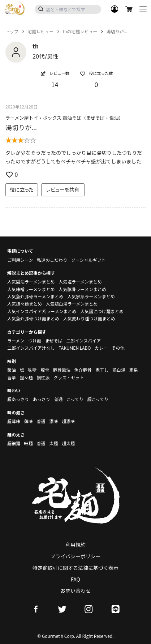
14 (55, 84)
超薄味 (14, 421)
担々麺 (26, 377)
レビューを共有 (63, 189)
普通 (58, 399)
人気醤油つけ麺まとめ (102, 311)
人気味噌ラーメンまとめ (31, 289)
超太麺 (68, 443)
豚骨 (45, 370)
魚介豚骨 (83, 370)
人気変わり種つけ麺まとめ (89, 318)
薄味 (29, 421)
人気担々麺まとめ (25, 304)
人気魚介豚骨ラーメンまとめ (35, 296)
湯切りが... (21, 127)
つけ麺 (35, 340)
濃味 (53, 421)
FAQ (75, 579)
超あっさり (18, 399)
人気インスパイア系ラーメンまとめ (42, 311)
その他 (118, 348)
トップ (12, 31)
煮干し (102, 370)
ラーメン (16, 340)
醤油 (12, 370)
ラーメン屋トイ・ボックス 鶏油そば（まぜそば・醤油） (64, 118)
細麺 (29, 443)
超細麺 (14, 443)
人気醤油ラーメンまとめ (31, 282)
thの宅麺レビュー (80, 31)
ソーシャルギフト (89, 260)
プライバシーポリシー (75, 556)
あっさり (42, 399)
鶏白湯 (119, 370)
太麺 (53, 443)
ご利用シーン (20, 260)
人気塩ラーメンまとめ (80, 282)
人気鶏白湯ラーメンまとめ (72, 304)
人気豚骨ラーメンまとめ (82, 289)
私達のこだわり (52, 260)
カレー (101, 348)
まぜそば (54, 340)
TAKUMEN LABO (75, 348)
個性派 (43, 377)
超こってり (98, 399)
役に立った (22, 189)
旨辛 (12, 377)
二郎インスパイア (83, 340)
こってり (75, 399)
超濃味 (68, 421)
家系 (134, 370)
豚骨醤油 (62, 370)
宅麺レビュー (40, 31)
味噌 (32, 370)
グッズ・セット (69, 377)
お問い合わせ (75, 590)
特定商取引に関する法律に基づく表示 (75, 568)
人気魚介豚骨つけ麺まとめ (33, 318)
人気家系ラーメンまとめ (91, 296)
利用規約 (75, 545)
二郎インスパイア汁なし (31, 348)
